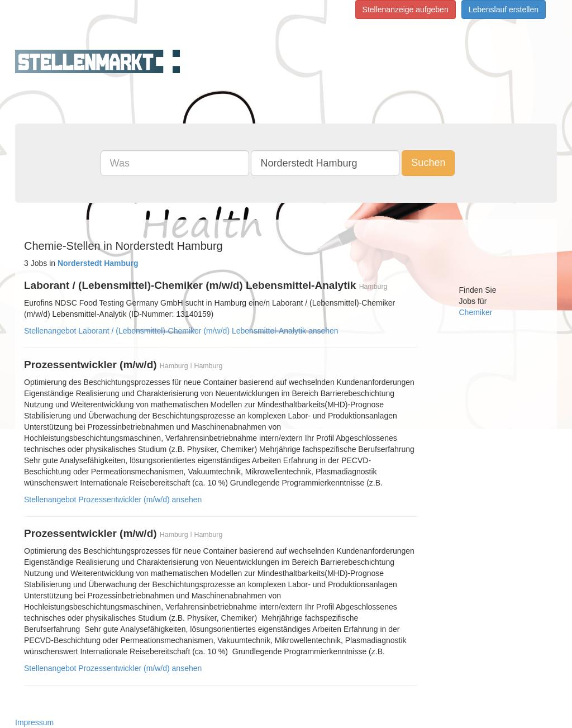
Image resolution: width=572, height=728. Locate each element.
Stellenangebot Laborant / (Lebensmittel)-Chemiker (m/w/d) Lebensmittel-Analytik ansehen (181, 331)
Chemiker (476, 312)
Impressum (34, 722)
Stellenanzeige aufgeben (406, 9)
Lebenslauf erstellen (504, 9)
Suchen (428, 163)
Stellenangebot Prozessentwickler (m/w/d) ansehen (113, 499)
